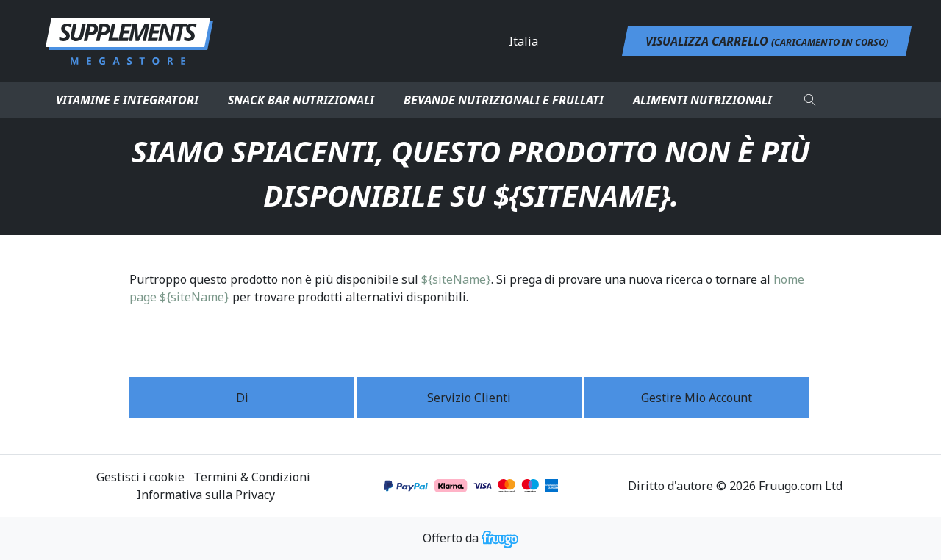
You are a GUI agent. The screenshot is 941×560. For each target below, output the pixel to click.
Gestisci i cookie (140, 477)
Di (242, 398)
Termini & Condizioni (252, 477)
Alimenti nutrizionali (702, 100)
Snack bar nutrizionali (301, 100)
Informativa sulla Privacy (206, 495)
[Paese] (568, 41)
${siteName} (456, 279)
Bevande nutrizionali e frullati (504, 100)
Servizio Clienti (469, 398)
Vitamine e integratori (127, 100)
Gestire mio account (697, 398)
